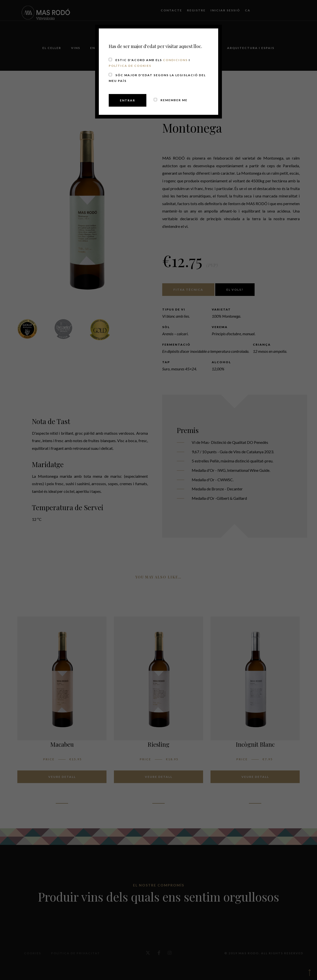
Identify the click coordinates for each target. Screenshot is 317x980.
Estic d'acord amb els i (149, 63)
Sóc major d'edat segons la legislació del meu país (157, 78)
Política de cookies (130, 66)
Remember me (171, 100)
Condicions (175, 60)
